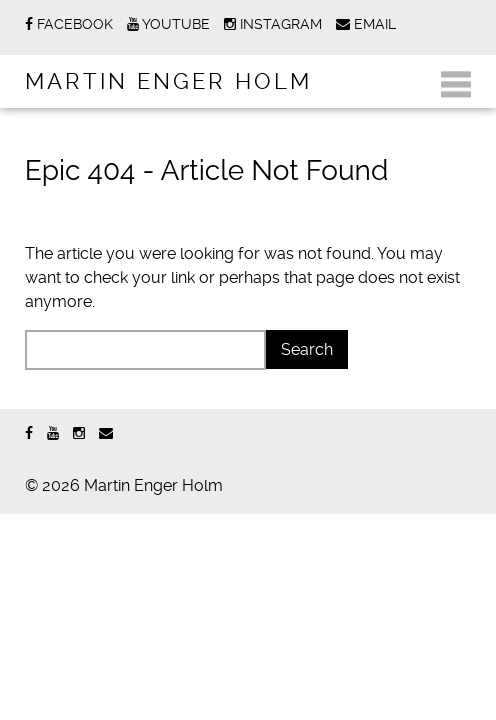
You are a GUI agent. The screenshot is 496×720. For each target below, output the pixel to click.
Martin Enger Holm (168, 81)
